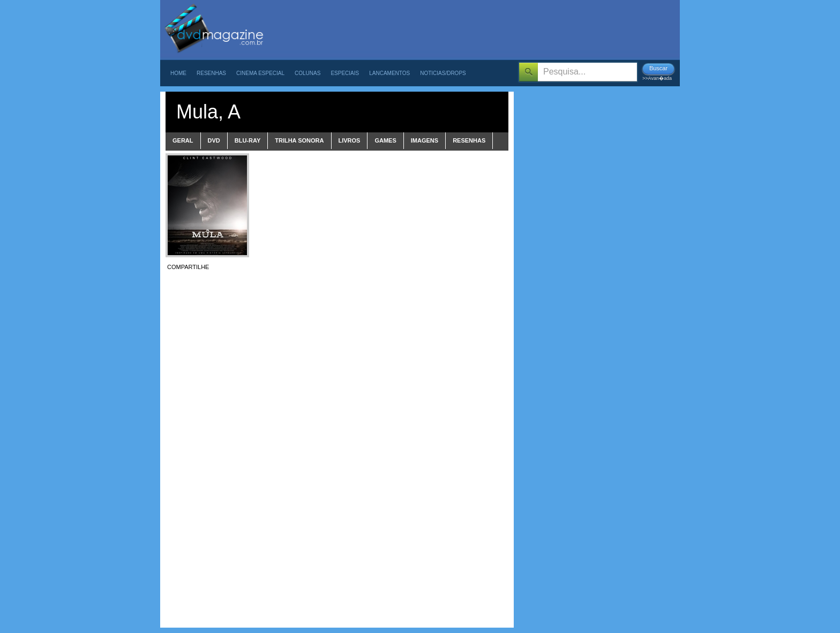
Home (178, 73)
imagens (425, 140)
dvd (214, 140)
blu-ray (248, 140)
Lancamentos (389, 73)
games (385, 140)
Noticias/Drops (443, 73)
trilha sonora (299, 140)
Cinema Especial (260, 73)
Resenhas (211, 73)
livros (350, 140)
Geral (183, 140)
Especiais (345, 73)
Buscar (658, 68)
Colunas (307, 73)
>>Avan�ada (657, 78)
